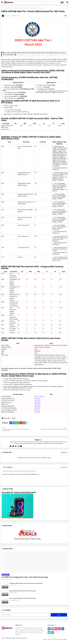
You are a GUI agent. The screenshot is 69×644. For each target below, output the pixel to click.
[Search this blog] (26, 615)
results (7, 8)
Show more (64, 452)
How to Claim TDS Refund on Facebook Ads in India (22, 598)
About (45, 639)
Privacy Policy (63, 639)
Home (3, 8)
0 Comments (64, 467)
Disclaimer (56, 639)
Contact (50, 639)
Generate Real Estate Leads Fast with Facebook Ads (22, 591)
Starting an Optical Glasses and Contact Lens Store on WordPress (26, 583)
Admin (37, 440)
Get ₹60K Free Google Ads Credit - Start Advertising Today (25, 577)
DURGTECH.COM (10, 638)
